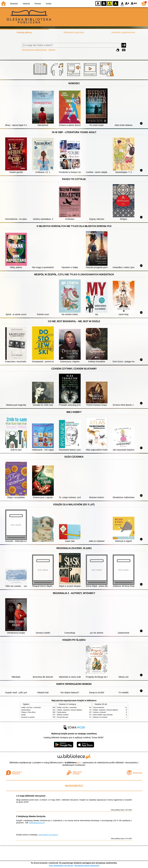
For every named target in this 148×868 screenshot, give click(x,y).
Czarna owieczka (98, 707)
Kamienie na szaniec (28, 717)
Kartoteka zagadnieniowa (123, 32)
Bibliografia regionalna (74, 32)
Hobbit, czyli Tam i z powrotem (31, 707)
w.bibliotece (72, 763)
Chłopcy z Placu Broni (28, 712)
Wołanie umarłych (63, 715)
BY (116, 3)
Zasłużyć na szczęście (100, 717)
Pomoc (38, 4)
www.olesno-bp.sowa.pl (48, 835)
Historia (26, 4)
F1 (127, 3)
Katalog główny (24, 32)
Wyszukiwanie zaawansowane (34, 50)
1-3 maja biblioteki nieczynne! (31, 796)
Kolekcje (52, 50)
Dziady (23, 715)
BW (104, 3)
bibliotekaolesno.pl (37, 823)
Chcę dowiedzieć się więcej (61, 865)
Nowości (14, 4)
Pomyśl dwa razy (63, 717)
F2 (134, 3)
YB (110, 3)
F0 (122, 3)
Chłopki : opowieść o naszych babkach (70, 710)
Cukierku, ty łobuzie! (100, 712)
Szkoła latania (26, 710)
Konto (49, 4)
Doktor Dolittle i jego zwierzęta (103, 715)
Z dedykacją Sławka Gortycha (31, 816)
